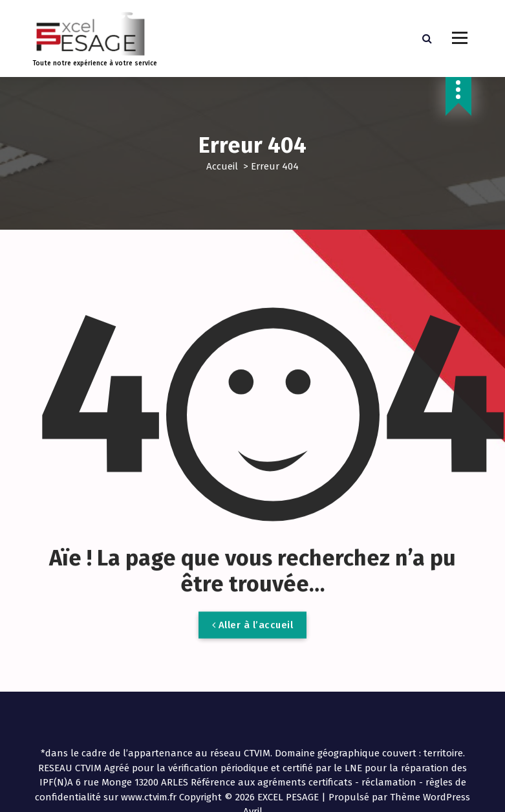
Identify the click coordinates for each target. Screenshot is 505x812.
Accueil (222, 166)
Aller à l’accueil (253, 636)
